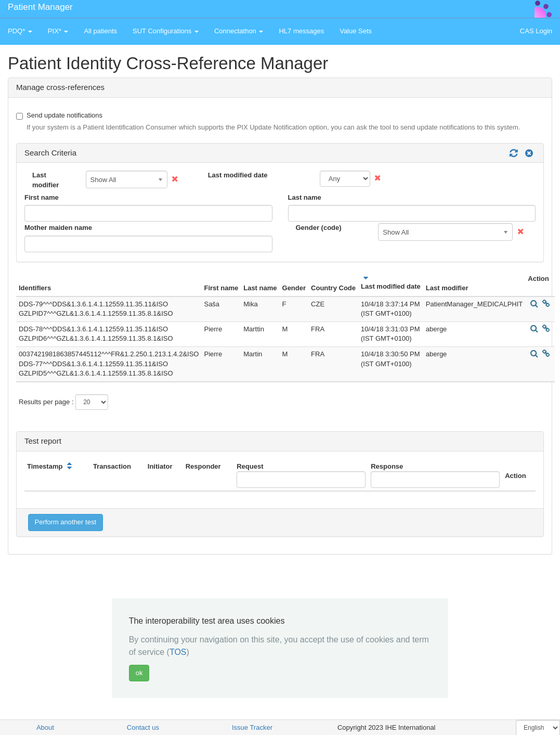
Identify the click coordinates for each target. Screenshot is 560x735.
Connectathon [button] (239, 31)
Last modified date (238, 175)
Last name (305, 197)
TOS (178, 652)
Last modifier (45, 180)
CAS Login (536, 31)
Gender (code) (319, 228)
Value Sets (356, 31)
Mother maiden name (58, 228)
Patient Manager (40, 7)
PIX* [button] (58, 31)
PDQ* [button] (20, 31)
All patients (100, 31)
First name (42, 197)
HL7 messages (301, 31)
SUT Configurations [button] (166, 31)
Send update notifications (268, 122)
